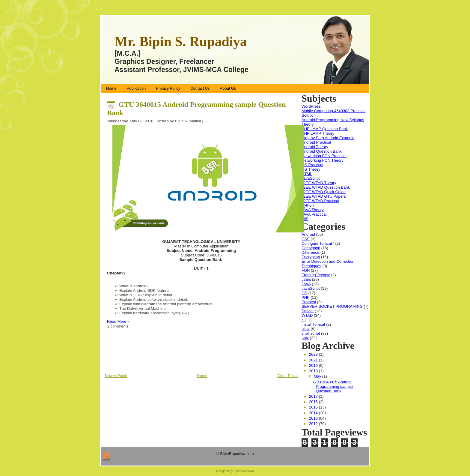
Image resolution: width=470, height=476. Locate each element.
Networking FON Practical (324, 156)
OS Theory (311, 169)
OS (304, 293)
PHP (306, 297)
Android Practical (316, 142)
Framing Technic (316, 275)
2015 (314, 407)
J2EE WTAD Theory (319, 183)
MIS (305, 219)
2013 (314, 418)
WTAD (307, 315)
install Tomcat (313, 324)
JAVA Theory (313, 210)
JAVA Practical (314, 214)
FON (306, 270)
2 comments (118, 326)
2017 (314, 396)
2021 (314, 360)
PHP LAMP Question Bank (325, 129)
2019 (314, 365)
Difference (310, 252)
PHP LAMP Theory (318, 133)
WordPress (311, 106)
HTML (307, 174)
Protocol (309, 302)
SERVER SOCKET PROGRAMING (332, 306)
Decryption (311, 248)
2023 (314, 354)
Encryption (311, 257)
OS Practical (312, 165)
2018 (314, 371)
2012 (314, 424)
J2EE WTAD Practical (320, 201)
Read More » (118, 321)
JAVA (306, 284)
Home (202, 376)
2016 (314, 402)
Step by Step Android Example (328, 138)
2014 (314, 413)
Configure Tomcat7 (318, 243)
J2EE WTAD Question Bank (326, 187)
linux (306, 329)
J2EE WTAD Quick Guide (324, 192)
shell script (311, 333)
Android (308, 234)
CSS (306, 239)
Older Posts (287, 376)
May (318, 376)
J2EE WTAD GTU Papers (324, 196)
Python (308, 205)
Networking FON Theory (323, 160)
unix (305, 338)
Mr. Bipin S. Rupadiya (181, 42)
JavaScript (311, 178)
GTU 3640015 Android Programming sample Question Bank (333, 386)
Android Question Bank (322, 151)
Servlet (308, 311)
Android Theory (315, 147)
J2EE (306, 279)
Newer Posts (116, 376)
